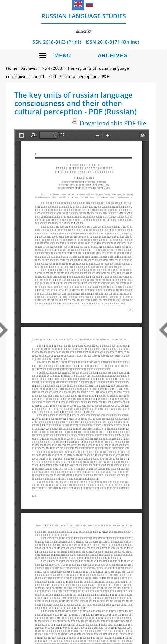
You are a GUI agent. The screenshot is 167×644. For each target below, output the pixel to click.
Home (12, 68)
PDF (105, 76)
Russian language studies (84, 23)
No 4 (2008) (52, 68)
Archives (113, 56)
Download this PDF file (113, 123)
